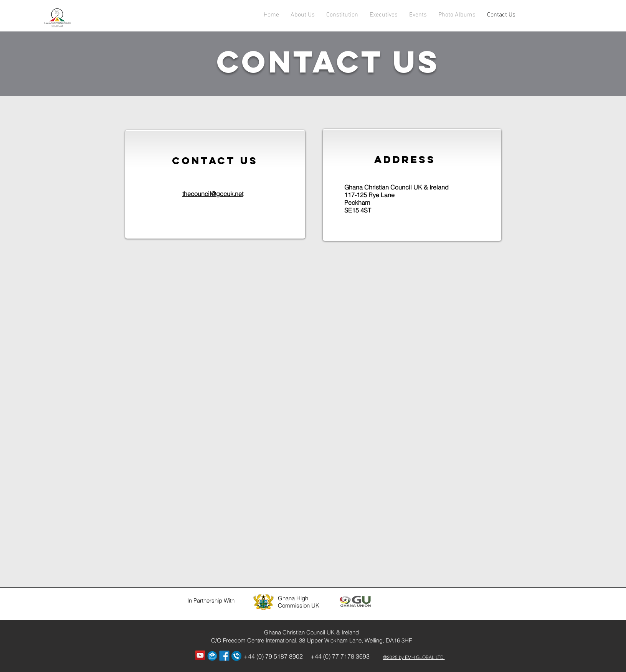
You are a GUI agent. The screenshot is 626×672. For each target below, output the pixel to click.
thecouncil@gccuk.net (213, 194)
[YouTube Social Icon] (200, 655)
